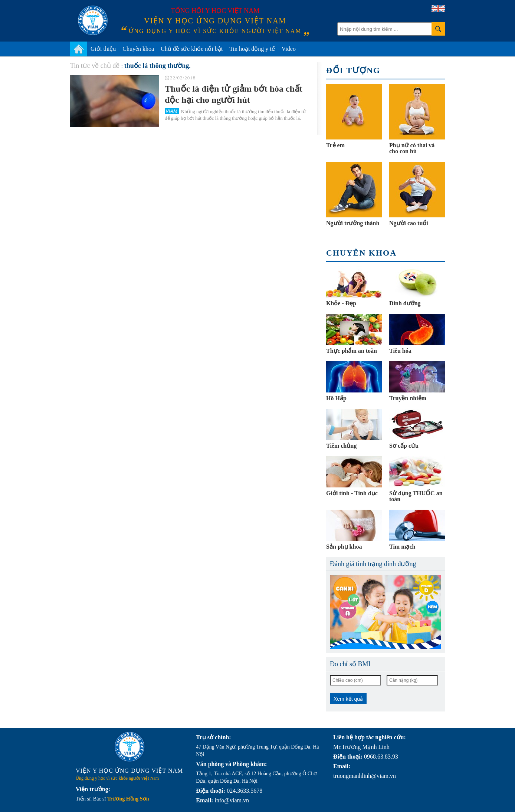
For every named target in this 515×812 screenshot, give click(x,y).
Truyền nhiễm (408, 398)
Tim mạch (402, 547)
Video (289, 49)
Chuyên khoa (138, 49)
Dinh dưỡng (405, 303)
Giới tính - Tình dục (352, 493)
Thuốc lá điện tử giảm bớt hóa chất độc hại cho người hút (234, 94)
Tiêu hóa (400, 351)
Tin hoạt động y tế (252, 49)
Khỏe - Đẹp (341, 303)
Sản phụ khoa (344, 547)
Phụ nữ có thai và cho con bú (412, 148)
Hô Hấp (336, 398)
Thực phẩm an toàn (352, 351)
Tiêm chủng (341, 446)
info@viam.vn (232, 800)
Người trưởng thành (353, 223)
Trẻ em (335, 145)
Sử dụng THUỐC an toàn (416, 496)
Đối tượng (353, 70)
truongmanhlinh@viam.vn (365, 776)
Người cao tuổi (409, 223)
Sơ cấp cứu (404, 446)
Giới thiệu (103, 49)
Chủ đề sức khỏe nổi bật (192, 49)
